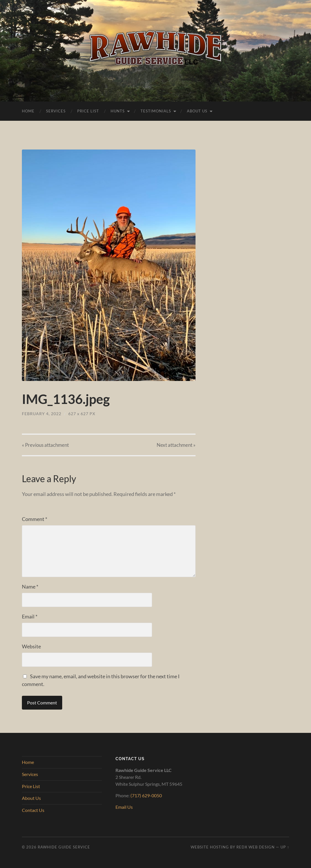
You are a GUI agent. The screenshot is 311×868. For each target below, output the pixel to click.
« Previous (45, 445)
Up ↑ (285, 847)
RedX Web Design (256, 847)
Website (31, 646)
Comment (35, 519)
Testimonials (156, 111)
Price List (88, 111)
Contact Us (33, 810)
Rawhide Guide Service (64, 847)
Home (28, 111)
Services (56, 111)
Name (30, 587)
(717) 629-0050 (146, 795)
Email (30, 616)
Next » (176, 445)
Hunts (118, 111)
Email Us (124, 807)
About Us (197, 111)
